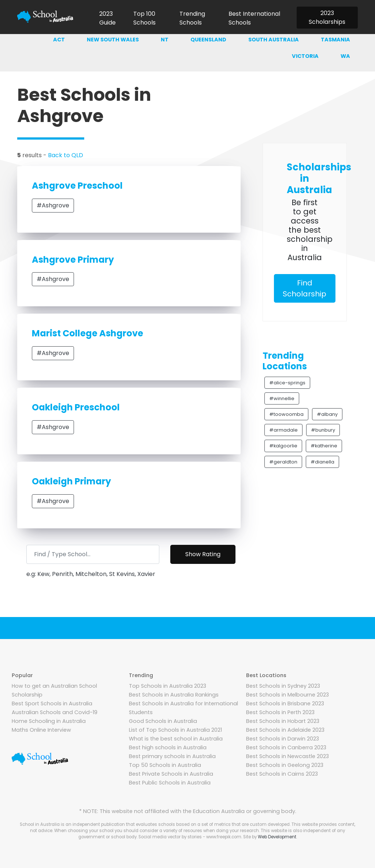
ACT (59, 40)
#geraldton (283, 462)
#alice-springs (287, 383)
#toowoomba (286, 414)
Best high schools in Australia (168, 747)
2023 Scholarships (327, 17)
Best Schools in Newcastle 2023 (287, 756)
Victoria (305, 56)
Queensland (208, 40)
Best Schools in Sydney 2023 (283, 686)
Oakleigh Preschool (76, 407)
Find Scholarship (305, 288)
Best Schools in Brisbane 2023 (285, 703)
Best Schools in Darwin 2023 (283, 739)
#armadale (283, 430)
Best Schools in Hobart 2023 (283, 721)
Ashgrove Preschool (77, 186)
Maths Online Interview (41, 730)
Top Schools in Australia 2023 (168, 686)
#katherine (324, 446)
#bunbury (323, 430)
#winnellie (282, 398)
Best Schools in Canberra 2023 (286, 747)
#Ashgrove (53, 205)
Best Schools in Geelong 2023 (285, 765)
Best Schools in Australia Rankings (174, 695)
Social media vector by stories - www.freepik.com (190, 837)
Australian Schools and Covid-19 (55, 712)
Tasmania (335, 40)
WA (345, 56)
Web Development (277, 837)
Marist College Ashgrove (88, 333)
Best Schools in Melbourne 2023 (287, 695)
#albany (327, 414)
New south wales (113, 40)
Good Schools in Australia (163, 721)
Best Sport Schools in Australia (52, 703)
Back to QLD (66, 155)
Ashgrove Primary (73, 260)
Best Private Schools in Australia (171, 774)
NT (165, 40)
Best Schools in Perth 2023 (280, 712)
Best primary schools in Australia (172, 756)
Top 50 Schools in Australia (165, 765)
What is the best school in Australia (176, 739)
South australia (274, 40)
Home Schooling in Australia (49, 721)
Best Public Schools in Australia (170, 783)
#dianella (322, 462)
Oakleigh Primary (71, 481)
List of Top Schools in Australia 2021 (175, 730)
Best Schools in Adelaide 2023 (285, 730)
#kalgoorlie (283, 446)
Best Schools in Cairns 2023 (282, 774)
